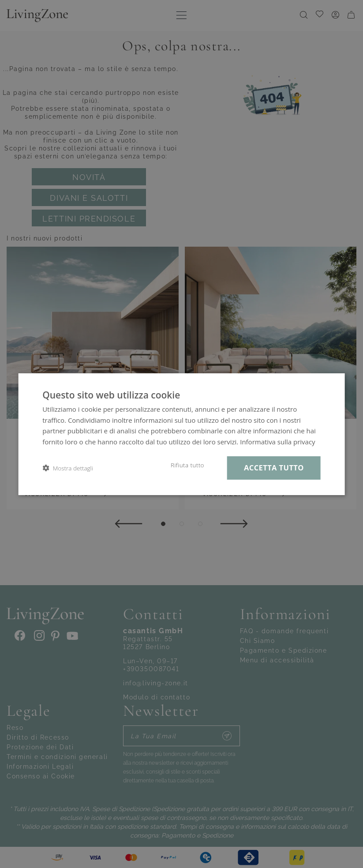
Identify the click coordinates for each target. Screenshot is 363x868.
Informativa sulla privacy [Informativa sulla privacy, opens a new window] (277, 442)
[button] (68, 468)
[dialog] (181, 434)
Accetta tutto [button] (274, 468)
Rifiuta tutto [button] (187, 465)
